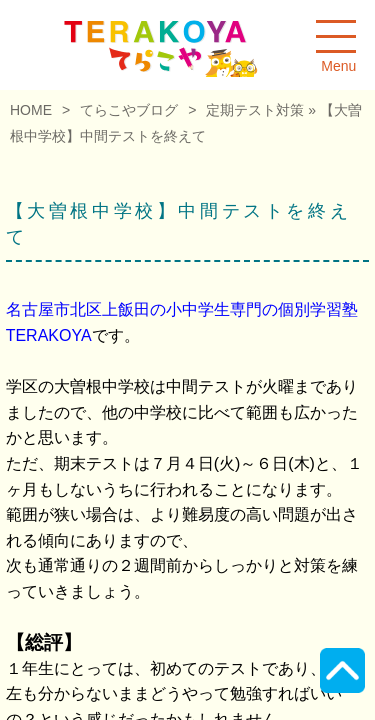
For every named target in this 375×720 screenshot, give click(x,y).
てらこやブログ (129, 110)
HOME (31, 110)
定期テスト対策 (255, 110)
